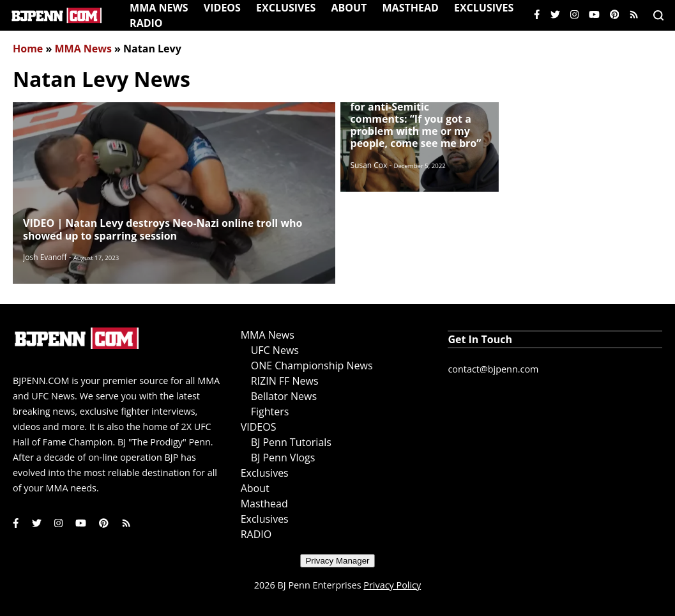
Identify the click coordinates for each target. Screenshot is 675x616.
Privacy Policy (392, 585)
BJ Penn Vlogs (283, 458)
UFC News (275, 350)
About (349, 8)
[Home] (57, 15)
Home (28, 49)
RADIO (146, 23)
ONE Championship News (312, 366)
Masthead (411, 8)
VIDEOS (222, 8)
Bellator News (284, 396)
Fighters (270, 412)
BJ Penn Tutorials (291, 442)
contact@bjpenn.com (493, 369)
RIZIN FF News (285, 381)
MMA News (159, 8)
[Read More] (174, 193)
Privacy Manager (337, 561)
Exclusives (286, 8)
